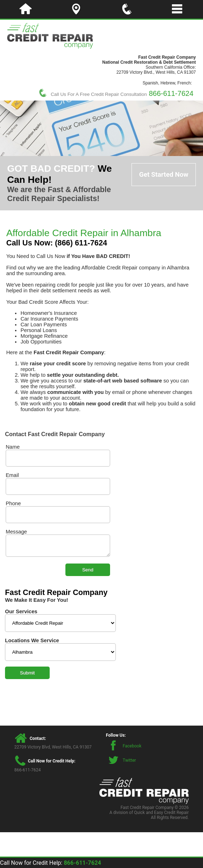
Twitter (129, 760)
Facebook (132, 746)
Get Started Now (164, 175)
